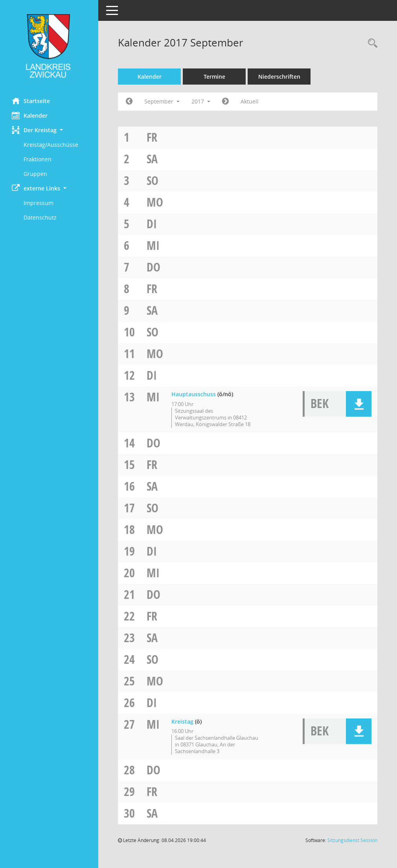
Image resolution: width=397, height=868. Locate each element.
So (153, 180)
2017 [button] (201, 101)
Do (153, 267)
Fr (152, 137)
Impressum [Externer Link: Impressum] (39, 203)
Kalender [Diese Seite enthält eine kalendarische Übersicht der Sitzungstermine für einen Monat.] (30, 115)
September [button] (162, 101)
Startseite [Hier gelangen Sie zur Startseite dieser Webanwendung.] (31, 101)
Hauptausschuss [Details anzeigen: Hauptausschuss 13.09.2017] (194, 394)
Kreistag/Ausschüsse (51, 145)
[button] (49, 130)
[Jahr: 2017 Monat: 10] (225, 102)
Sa (152, 159)
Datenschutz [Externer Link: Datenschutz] (40, 217)
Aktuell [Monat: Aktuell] (250, 101)
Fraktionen (38, 159)
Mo (155, 202)
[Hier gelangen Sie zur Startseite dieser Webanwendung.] (49, 46)
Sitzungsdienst (352, 840)
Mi (153, 245)
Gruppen (35, 174)
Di (152, 224)
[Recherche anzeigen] (371, 43)
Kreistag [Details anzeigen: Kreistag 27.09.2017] (182, 721)
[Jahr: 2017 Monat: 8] (129, 102)
